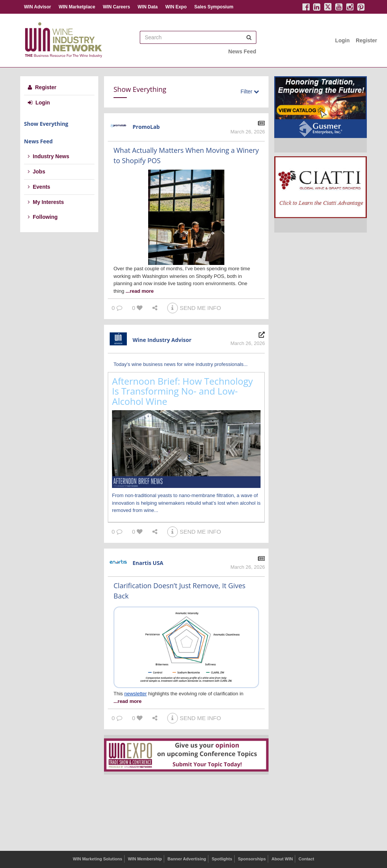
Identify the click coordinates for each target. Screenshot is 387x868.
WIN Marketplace (77, 7)
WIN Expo (176, 7)
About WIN (282, 859)
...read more (140, 291)
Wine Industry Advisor (162, 340)
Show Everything (46, 124)
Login (342, 40)
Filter (250, 91)
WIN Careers (116, 7)
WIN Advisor (38, 7)
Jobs (37, 172)
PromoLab (146, 127)
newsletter (135, 694)
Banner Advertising (187, 859)
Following (43, 217)
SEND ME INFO (194, 308)
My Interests (46, 202)
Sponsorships (252, 859)
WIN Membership (145, 859)
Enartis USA (148, 563)
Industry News (49, 156)
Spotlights (222, 859)
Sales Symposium (214, 7)
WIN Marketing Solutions (98, 859)
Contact (306, 859)
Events (39, 187)
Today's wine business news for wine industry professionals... (181, 364)
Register (366, 40)
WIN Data (148, 7)
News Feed (242, 51)
